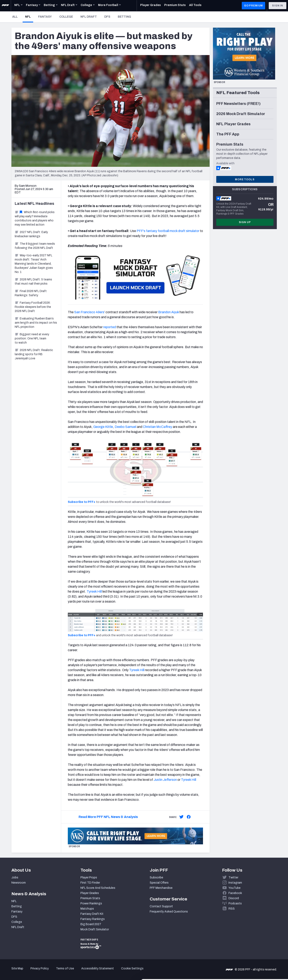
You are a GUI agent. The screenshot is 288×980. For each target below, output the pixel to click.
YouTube (235, 888)
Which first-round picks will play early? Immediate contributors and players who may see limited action (35, 218)
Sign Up (245, 222)
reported (110, 327)
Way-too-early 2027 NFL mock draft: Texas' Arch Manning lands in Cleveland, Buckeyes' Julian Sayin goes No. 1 (34, 264)
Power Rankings (91, 903)
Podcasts (235, 903)
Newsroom (19, 883)
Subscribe (156, 877)
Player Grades (90, 893)
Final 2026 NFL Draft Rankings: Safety (31, 293)
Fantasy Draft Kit (92, 914)
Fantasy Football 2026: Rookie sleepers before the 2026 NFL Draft (33, 307)
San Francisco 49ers (89, 312)
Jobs (15, 877)
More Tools (245, 179)
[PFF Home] (5, 6)
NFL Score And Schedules (98, 888)
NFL (29, 17)
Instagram (235, 883)
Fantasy (45, 17)
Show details (64, 972)
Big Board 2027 (91, 924)
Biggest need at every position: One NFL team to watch (32, 338)
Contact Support (161, 906)
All (15, 17)
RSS (232, 909)
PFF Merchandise (161, 888)
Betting (124, 17)
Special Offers (159, 883)
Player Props (89, 877)
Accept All (253, 943)
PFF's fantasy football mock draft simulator (168, 231)
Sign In (278, 6)
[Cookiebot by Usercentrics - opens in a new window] (27, 972)
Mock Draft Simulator (95, 929)
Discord (234, 898)
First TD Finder (90, 883)
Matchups (87, 909)
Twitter (233, 877)
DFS (107, 17)
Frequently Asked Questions (169, 912)
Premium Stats (90, 898)
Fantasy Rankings (93, 919)
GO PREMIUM (253, 6)
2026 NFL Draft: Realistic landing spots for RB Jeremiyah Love (34, 354)
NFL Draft (89, 17)
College (66, 17)
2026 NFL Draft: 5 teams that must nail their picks (33, 282)
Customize (254, 956)
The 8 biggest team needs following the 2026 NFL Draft (35, 246)
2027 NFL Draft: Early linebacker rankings (31, 234)
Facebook (235, 893)
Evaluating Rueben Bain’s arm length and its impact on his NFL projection (36, 323)
